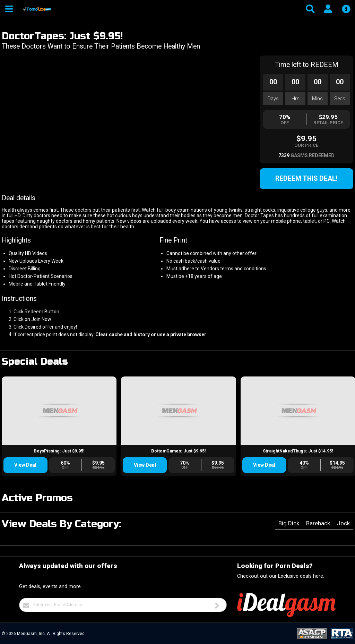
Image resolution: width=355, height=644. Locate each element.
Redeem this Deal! (306, 179)
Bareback (318, 523)
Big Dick (289, 523)
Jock (343, 523)
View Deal (25, 465)
